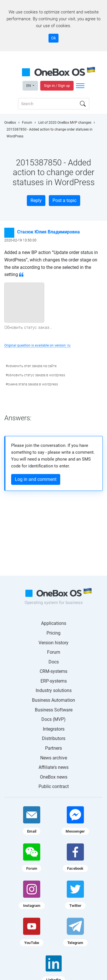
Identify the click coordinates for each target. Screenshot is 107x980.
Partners (53, 748)
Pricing (53, 633)
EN (29, 86)
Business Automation (53, 700)
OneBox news (54, 777)
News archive (54, 758)
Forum (54, 652)
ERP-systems (54, 681)
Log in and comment (36, 479)
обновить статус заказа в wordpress (36, 375)
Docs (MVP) (53, 719)
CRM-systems (53, 671)
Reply (36, 200)
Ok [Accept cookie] (53, 38)
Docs (54, 662)
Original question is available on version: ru (37, 345)
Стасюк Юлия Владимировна (49, 232)
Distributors (54, 738)
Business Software (54, 710)
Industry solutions (54, 690)
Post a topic (64, 200)
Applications (54, 623)
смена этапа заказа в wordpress (33, 384)
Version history (53, 643)
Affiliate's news (53, 767)
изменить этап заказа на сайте (32, 366)
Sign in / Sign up (57, 86)
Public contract (54, 786)
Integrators (54, 729)
